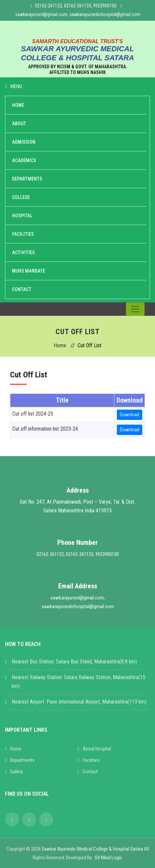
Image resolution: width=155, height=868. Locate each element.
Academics (24, 160)
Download (130, 415)
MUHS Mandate (29, 271)
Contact (22, 289)
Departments (27, 179)
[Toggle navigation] (135, 309)
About (19, 124)
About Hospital (94, 749)
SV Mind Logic (108, 858)
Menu (14, 86)
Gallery (14, 772)
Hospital (22, 216)
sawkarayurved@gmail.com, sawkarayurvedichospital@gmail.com (78, 14)
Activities (23, 252)
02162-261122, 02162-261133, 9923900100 (76, 6)
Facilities (23, 234)
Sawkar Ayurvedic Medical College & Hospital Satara (92, 849)
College (21, 197)
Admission (24, 142)
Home (18, 105)
